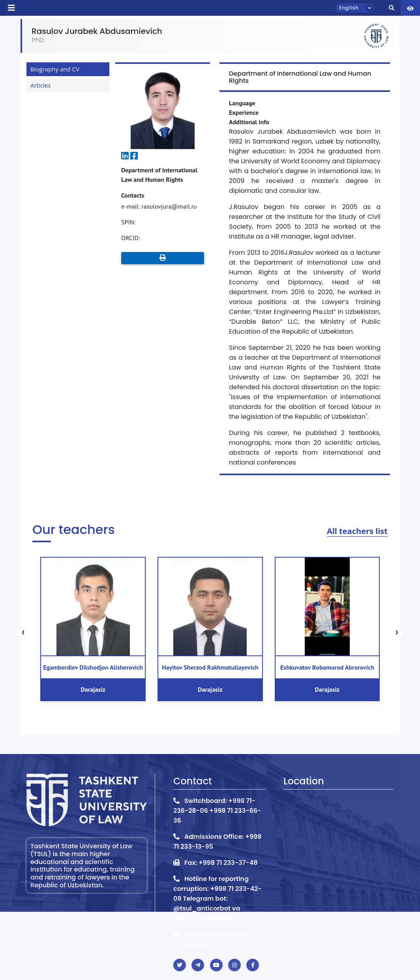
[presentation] (23, 634)
